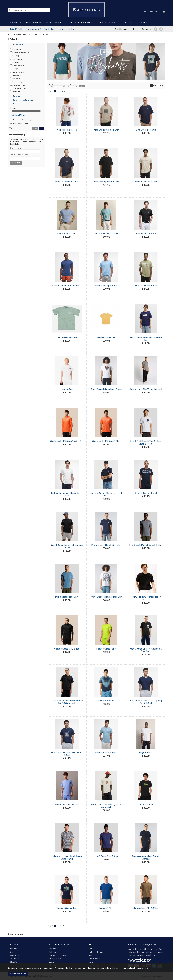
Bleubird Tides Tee (106, 337)
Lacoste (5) (15, 78)
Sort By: (57, 85)
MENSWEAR (32, 23)
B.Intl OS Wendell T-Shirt (67, 182)
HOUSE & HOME (54, 23)
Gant (91, 955)
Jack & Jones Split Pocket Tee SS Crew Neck (146, 650)
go (41, 128)
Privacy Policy (55, 959)
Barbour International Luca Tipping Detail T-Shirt (146, 702)
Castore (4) (15, 62)
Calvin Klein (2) (17, 59)
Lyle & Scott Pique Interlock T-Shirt (146, 545)
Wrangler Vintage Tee (67, 130)
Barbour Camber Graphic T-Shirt (67, 286)
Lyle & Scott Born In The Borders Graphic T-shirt (146, 442)
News (135, 29)
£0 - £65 (13, 108)
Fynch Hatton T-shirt (67, 234)
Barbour (92, 949)
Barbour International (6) (20, 53)
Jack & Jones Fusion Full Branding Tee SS (67, 546)
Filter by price (17, 104)
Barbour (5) (15, 49)
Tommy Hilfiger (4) (18, 88)
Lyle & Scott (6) (17, 82)
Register (154, 11)
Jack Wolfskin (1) (18, 75)
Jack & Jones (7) (17, 72)
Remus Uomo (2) (18, 85)
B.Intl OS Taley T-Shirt (146, 130)
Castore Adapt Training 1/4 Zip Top (67, 441)
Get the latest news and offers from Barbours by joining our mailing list (43, 29)
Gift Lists (13, 962)
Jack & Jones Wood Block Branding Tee (146, 339)
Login (143, 11)
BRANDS (129, 23)
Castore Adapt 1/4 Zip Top (67, 649)
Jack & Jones (94, 959)
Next (64, 91)
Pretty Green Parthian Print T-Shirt (106, 597)
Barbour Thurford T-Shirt (146, 286)
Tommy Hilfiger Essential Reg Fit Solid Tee (146, 598)
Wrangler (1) (16, 91)
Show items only (21, 120)
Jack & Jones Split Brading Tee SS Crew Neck (106, 806)
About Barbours (121, 29)
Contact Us (146, 29)
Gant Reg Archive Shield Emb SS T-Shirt (106, 494)
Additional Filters (18, 115)
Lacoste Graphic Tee (67, 908)
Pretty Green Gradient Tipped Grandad (146, 858)
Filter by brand (17, 45)
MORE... (145, 23)
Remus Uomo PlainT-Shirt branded (146, 389)
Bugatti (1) (15, 56)
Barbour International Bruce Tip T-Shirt (67, 494)
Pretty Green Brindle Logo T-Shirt (106, 389)
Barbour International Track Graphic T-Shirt (67, 754)
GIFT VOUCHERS (108, 23)
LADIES (14, 23)
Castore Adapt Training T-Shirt (106, 441)
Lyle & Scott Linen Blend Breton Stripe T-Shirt (67, 858)
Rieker (91, 962)
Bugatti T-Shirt (146, 753)
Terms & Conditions (57, 955)
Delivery (52, 949)
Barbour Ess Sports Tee (106, 286)
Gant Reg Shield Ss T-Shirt (106, 234)
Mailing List (14, 955)
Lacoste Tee (67, 389)
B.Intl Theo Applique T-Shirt (106, 182)
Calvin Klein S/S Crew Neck (67, 804)
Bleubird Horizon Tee (67, 337)
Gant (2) (14, 69)
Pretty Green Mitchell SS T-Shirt (106, 545)
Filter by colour (17, 96)
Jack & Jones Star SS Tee (146, 908)
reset (35, 128)
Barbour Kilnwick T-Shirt (146, 182)
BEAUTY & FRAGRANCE (81, 23)
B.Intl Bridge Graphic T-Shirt (106, 130)
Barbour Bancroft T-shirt (146, 493)
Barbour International (97, 952)
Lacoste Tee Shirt (106, 701)
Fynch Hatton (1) (17, 66)
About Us (13, 949)
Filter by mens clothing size (22, 100)
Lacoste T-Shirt (146, 804)
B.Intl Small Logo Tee (146, 234)
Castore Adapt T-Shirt (106, 649)
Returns (52, 952)
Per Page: (72, 85)
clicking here (142, 968)
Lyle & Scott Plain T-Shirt (67, 597)
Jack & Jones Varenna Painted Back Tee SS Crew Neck (67, 702)
